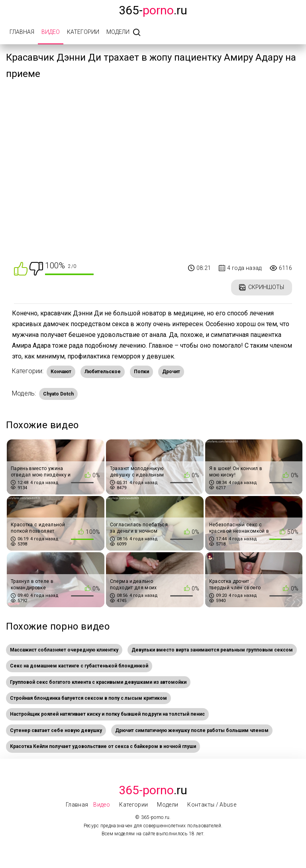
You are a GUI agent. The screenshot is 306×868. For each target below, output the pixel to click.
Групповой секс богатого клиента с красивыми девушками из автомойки (98, 682)
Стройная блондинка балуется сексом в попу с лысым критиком (88, 698)
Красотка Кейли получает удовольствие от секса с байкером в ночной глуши (103, 746)
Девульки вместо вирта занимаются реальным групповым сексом (212, 650)
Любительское (103, 372)
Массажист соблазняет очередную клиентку (64, 650)
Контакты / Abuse (212, 805)
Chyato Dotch (58, 394)
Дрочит (171, 372)
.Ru (153, 790)
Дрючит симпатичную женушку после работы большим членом (192, 730)
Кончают (61, 372)
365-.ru (153, 10)
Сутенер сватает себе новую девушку (56, 730)
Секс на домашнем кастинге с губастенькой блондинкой (79, 666)
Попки (141, 372)
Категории (83, 32)
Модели (118, 32)
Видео (51, 32)
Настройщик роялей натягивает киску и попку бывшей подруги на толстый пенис (107, 714)
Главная (22, 32)
